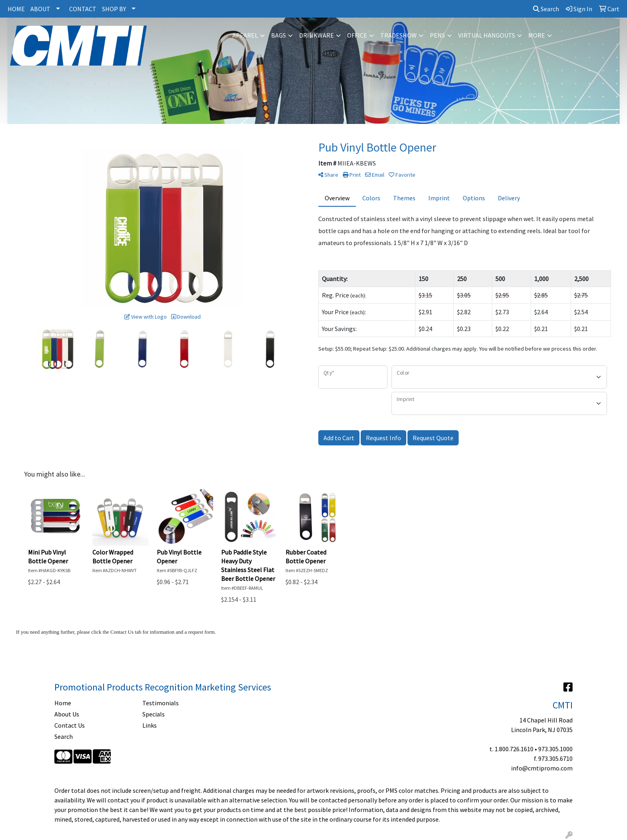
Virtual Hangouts (487, 35)
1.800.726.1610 (514, 749)
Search (546, 9)
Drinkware (316, 35)
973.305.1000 (555, 749)
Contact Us (70, 725)
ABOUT (40, 9)
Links (150, 725)
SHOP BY (114, 9)
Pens (437, 35)
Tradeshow (398, 35)
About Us (67, 714)
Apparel (245, 35)
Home (63, 703)
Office (357, 35)
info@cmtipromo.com (542, 768)
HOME (16, 9)
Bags (279, 35)
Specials (154, 714)
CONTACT (83, 9)
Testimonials (161, 703)
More (537, 35)
